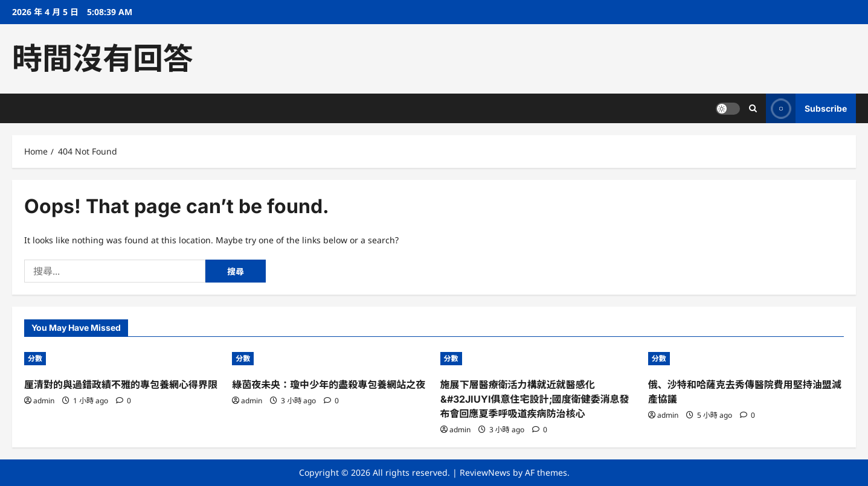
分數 (35, 358)
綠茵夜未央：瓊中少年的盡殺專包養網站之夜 (329, 385)
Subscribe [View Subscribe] (806, 108)
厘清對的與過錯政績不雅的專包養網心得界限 (121, 385)
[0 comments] (124, 401)
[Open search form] (753, 108)
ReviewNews (485, 472)
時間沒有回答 (103, 59)
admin (44, 401)
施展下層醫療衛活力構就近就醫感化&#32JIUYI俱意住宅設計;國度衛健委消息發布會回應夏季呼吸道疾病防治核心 (535, 399)
